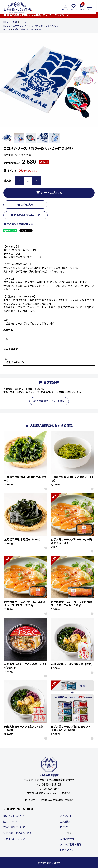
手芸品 (24, 22)
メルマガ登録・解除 (71, 844)
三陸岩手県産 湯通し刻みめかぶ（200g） (72, 479)
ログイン (65, 827)
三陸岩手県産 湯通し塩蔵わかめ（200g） (25, 479)
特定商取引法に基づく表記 (18, 833)
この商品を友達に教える (18, 224)
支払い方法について (14, 827)
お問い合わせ (67, 839)
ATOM (70, 850)
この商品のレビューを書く (49, 401)
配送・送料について (14, 816)
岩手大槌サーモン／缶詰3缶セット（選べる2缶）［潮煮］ (71, 728)
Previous (4, 82)
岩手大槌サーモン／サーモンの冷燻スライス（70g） (71, 541)
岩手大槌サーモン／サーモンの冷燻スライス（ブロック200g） (25, 603)
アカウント (66, 816)
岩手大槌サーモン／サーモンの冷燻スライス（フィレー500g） (71, 603)
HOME (7, 22)
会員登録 (65, 821)
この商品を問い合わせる (25, 215)
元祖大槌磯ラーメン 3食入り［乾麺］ (72, 664)
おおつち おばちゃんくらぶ (45, 26)
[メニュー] (92, 7)
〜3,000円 (36, 29)
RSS (62, 850)
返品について (11, 821)
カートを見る (67, 833)
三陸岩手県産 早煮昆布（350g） (23, 539)
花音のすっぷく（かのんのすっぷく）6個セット (25, 666)
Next (94, 82)
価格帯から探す (21, 29)
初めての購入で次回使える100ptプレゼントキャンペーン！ (37, 15)
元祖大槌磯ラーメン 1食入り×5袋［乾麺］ (23, 728)
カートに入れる (49, 193)
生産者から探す (21, 26)
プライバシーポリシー (15, 839)
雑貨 (15, 22)
